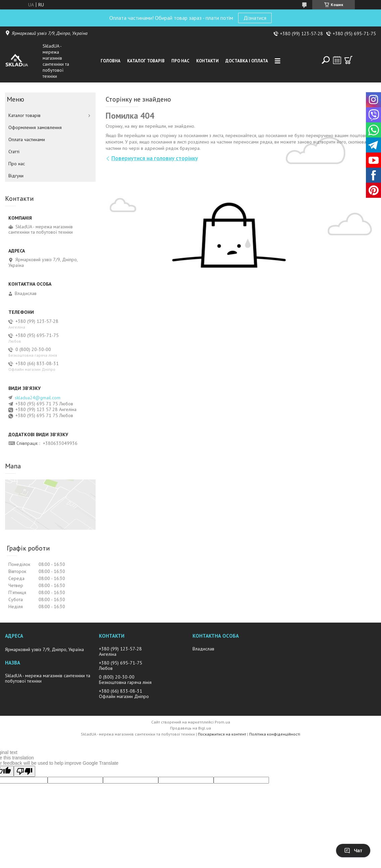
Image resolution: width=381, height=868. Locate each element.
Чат (353, 851)
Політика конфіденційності (275, 734)
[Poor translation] (24, 771)
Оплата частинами (27, 139)
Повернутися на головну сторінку (155, 158)
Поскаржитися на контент (222, 734)
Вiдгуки (16, 176)
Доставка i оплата (247, 61)
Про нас (180, 61)
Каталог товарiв (146, 61)
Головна (111, 61)
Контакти (207, 61)
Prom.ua (222, 722)
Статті (14, 152)
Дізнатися (255, 18)
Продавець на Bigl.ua (190, 728)
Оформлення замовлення (35, 127)
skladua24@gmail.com (38, 398)
